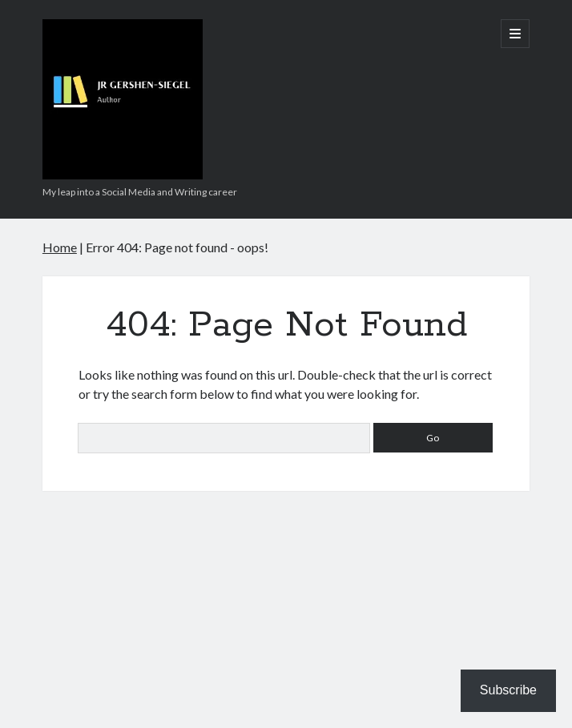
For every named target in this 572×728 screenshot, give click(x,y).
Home (60, 247)
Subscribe (508, 690)
